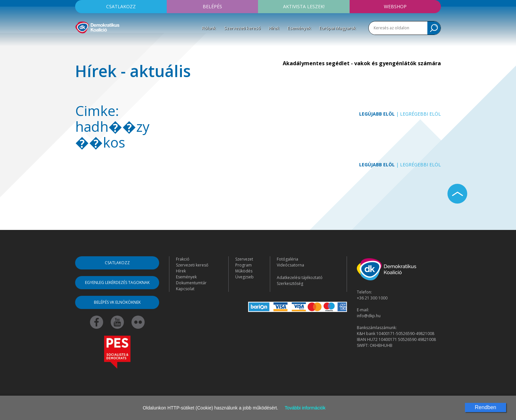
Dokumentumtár (191, 283)
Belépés (212, 6)
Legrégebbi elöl (420, 114)
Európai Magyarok (338, 28)
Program (244, 265)
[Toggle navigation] (79, 43)
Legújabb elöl (377, 114)
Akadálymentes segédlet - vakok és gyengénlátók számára (362, 63)
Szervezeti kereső (242, 28)
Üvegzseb (244, 277)
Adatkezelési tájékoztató (300, 278)
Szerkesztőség (290, 283)
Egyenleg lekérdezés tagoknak (117, 282)
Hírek (274, 28)
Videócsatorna (290, 265)
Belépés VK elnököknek (117, 302)
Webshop (395, 6)
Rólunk (209, 28)
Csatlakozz (121, 6)
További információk (305, 408)
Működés (244, 271)
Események (299, 28)
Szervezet (244, 259)
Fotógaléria (287, 259)
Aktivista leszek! (304, 6)
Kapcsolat (185, 289)
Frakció (183, 259)
